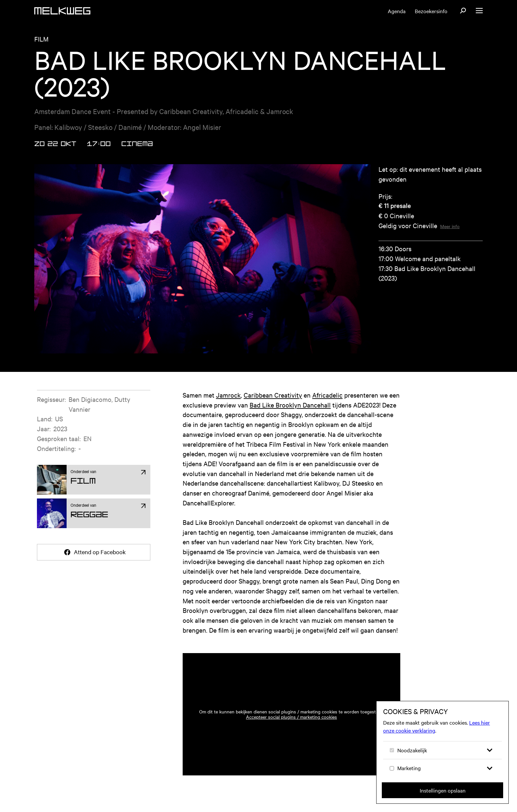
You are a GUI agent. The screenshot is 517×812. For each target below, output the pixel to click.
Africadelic (327, 395)
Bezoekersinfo (431, 11)
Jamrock (228, 395)
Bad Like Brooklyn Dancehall (290, 405)
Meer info (450, 226)
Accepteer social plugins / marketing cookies (291, 717)
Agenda (397, 11)
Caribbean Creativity (273, 395)
